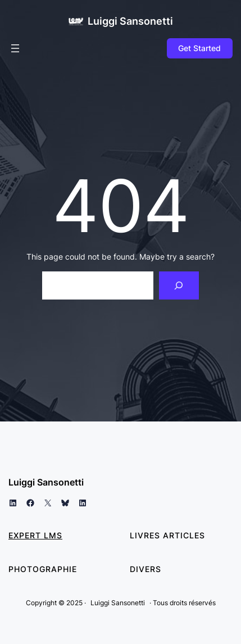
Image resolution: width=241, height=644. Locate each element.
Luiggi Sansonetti (130, 21)
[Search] (179, 285)
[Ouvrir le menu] (15, 48)
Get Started (199, 48)
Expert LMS (35, 535)
